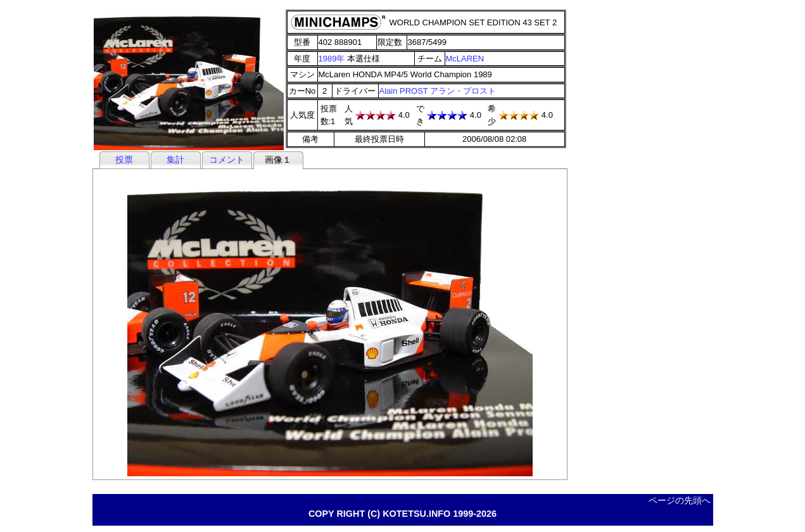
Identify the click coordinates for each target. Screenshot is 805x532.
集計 (175, 160)
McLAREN (465, 59)
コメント (227, 160)
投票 (124, 160)
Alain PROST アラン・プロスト (438, 91)
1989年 (332, 59)
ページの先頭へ (680, 500)
